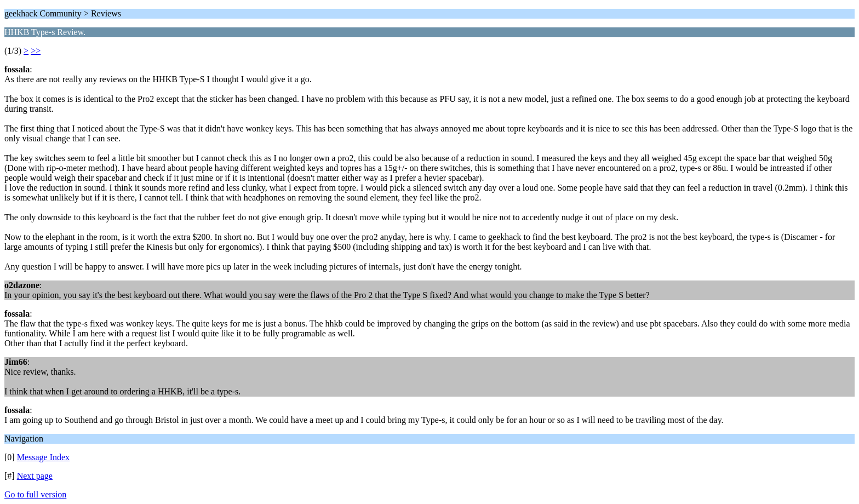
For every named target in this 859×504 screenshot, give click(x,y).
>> (36, 51)
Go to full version (35, 494)
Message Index (43, 457)
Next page (35, 476)
